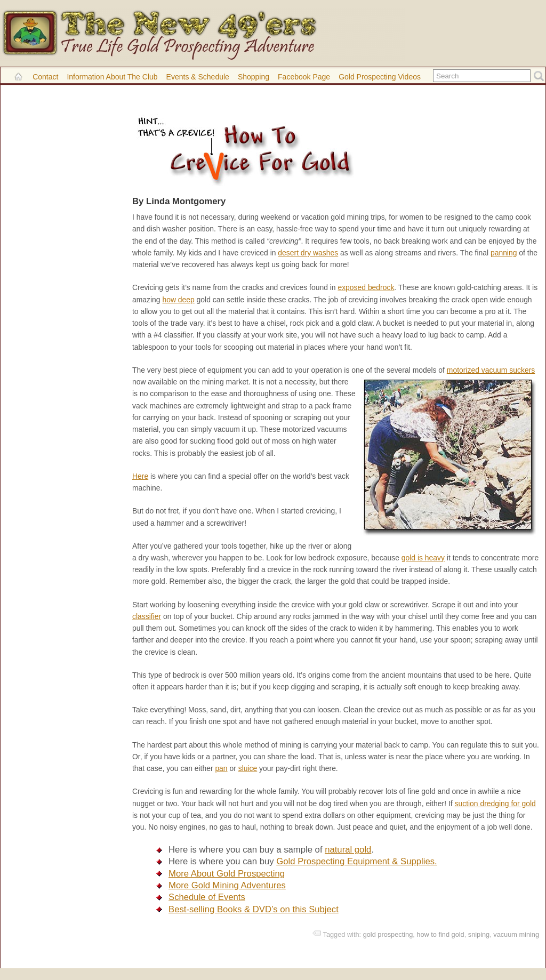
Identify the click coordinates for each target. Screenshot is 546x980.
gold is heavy (423, 558)
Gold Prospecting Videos (380, 77)
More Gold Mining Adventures (227, 885)
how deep (178, 300)
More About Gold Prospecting (227, 874)
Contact (45, 77)
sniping (479, 934)
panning (504, 253)
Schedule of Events (207, 897)
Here (140, 476)
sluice (248, 768)
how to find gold (440, 934)
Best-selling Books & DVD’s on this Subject (254, 909)
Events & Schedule (198, 77)
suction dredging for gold (495, 804)
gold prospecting (388, 934)
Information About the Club (112, 77)
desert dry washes (308, 253)
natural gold (348, 850)
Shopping (254, 77)
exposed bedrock (366, 287)
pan (221, 768)
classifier (147, 616)
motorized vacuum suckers (491, 370)
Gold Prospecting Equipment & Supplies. (356, 861)
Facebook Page (304, 77)
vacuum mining (516, 934)
